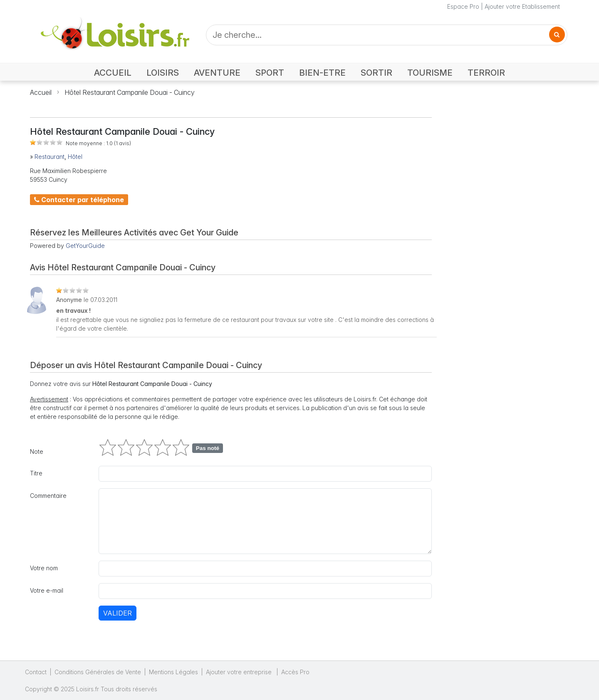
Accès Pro (295, 672)
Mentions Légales (173, 672)
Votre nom (44, 568)
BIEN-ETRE (322, 73)
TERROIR (486, 73)
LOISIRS (163, 73)
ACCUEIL (113, 73)
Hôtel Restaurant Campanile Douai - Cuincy (130, 92)
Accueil (41, 92)
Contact (36, 672)
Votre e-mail (47, 590)
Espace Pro (463, 6)
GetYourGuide (85, 246)
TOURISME (430, 73)
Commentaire (48, 496)
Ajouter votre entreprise (240, 672)
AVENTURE (217, 73)
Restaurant (50, 157)
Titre (36, 473)
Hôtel (75, 157)
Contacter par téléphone (79, 200)
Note (37, 451)
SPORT (270, 73)
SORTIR (376, 73)
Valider (118, 613)
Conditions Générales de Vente (98, 672)
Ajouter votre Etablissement (522, 6)
